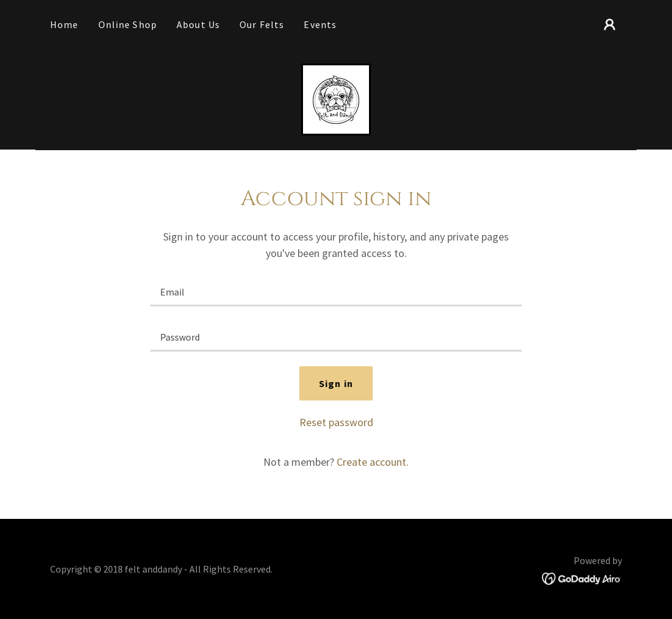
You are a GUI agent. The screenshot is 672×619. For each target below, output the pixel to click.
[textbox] (336, 291)
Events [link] (320, 24)
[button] (610, 24)
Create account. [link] (373, 462)
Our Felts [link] (262, 24)
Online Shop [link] (128, 24)
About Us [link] (198, 24)
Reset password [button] (336, 422)
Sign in (336, 383)
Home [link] (64, 24)
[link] (336, 98)
